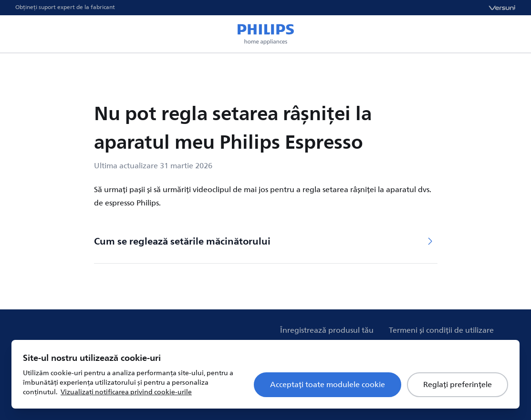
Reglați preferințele (458, 385)
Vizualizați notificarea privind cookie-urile (126, 392)
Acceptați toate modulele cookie (328, 385)
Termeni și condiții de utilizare (441, 330)
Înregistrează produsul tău (327, 330)
